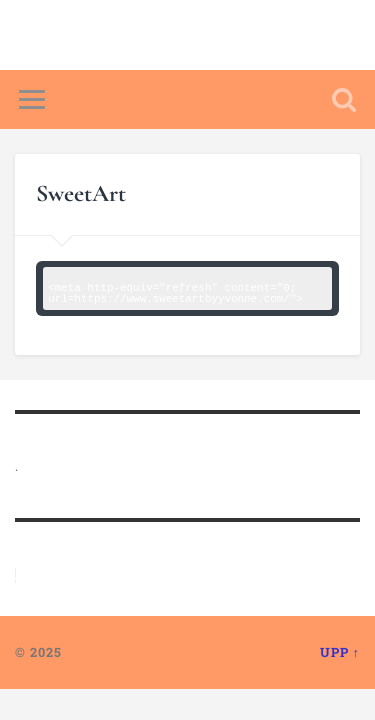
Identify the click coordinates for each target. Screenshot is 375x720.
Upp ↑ (340, 652)
